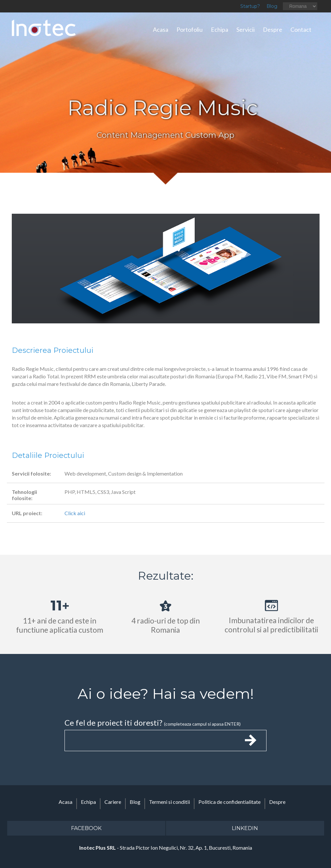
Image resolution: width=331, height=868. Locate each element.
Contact (301, 29)
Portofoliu (190, 29)
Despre (273, 29)
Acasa (161, 29)
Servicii (246, 29)
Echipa (220, 29)
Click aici (75, 513)
